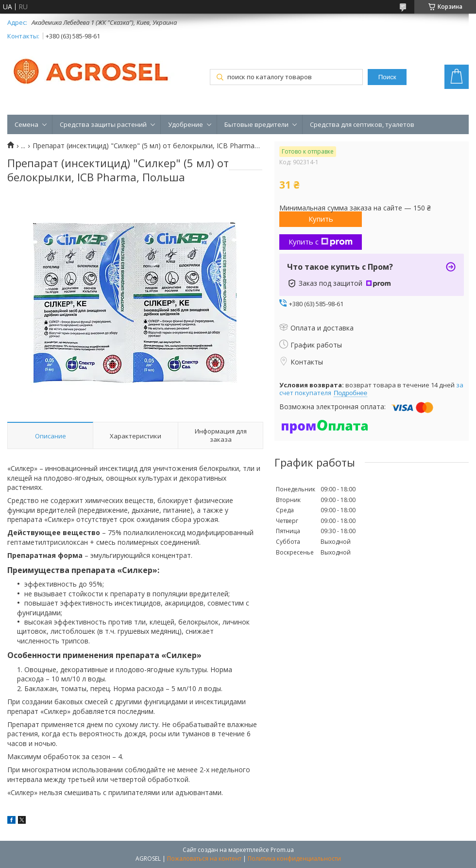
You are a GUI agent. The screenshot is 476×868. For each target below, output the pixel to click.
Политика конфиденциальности (294, 859)
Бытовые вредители (256, 124)
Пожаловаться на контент (204, 859)
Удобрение (186, 124)
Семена (26, 124)
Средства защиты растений (103, 124)
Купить (321, 219)
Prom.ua (282, 850)
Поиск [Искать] (387, 77)
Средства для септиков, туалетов (362, 124)
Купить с (321, 242)
